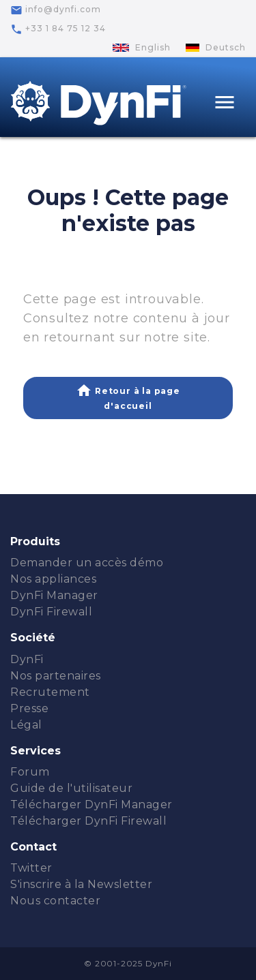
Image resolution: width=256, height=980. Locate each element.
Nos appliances (53, 579)
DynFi (27, 659)
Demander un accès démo (87, 563)
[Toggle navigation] (225, 104)
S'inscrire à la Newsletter (81, 884)
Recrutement (50, 692)
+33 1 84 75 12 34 (58, 29)
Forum (30, 772)
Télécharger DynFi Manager (91, 805)
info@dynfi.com (56, 10)
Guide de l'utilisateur (71, 788)
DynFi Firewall (51, 612)
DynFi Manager (54, 595)
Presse (29, 708)
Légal (26, 725)
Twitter (31, 868)
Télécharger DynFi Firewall (88, 821)
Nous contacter (55, 901)
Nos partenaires (56, 676)
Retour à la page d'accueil (128, 397)
